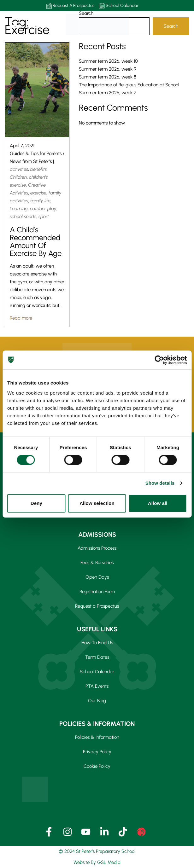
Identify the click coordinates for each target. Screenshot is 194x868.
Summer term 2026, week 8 (108, 77)
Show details (160, 483)
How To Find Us (97, 643)
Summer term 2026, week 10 (108, 61)
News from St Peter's (31, 161)
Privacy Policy (97, 752)
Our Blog (97, 701)
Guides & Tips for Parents (36, 153)
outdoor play (43, 209)
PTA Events (97, 686)
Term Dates (97, 657)
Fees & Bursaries (97, 563)
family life (40, 201)
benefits (38, 169)
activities (19, 169)
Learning (19, 209)
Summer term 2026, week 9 (108, 69)
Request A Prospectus (70, 6)
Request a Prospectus (97, 606)
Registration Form (97, 592)
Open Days (97, 577)
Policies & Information (97, 737)
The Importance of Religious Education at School (129, 85)
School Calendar (119, 6)
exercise (38, 193)
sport (44, 217)
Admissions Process (97, 548)
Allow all (158, 503)
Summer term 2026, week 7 (108, 93)
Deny (36, 503)
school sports (23, 217)
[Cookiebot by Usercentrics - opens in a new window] (159, 360)
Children (18, 177)
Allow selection (97, 503)
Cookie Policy (97, 766)
